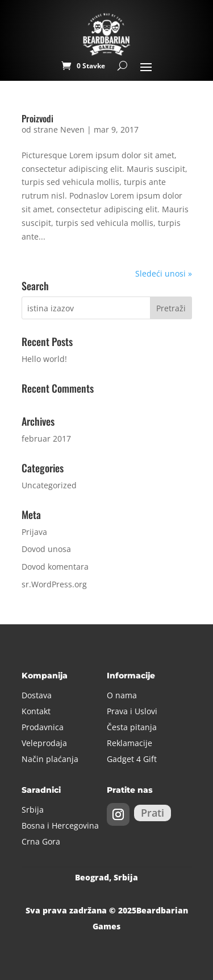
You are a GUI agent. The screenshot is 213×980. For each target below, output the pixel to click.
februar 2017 (46, 438)
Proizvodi (37, 118)
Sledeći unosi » (164, 273)
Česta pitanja (132, 727)
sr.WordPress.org (54, 584)
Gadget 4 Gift (132, 759)
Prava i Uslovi (132, 711)
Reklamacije (130, 743)
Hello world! (44, 359)
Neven (72, 129)
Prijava (34, 532)
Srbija (33, 810)
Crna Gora (41, 841)
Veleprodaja (44, 743)
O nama (122, 695)
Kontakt (36, 711)
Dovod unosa (46, 549)
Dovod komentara (55, 567)
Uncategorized (49, 485)
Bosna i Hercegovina (60, 825)
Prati (153, 813)
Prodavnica (43, 727)
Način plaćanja (50, 759)
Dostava (37, 695)
